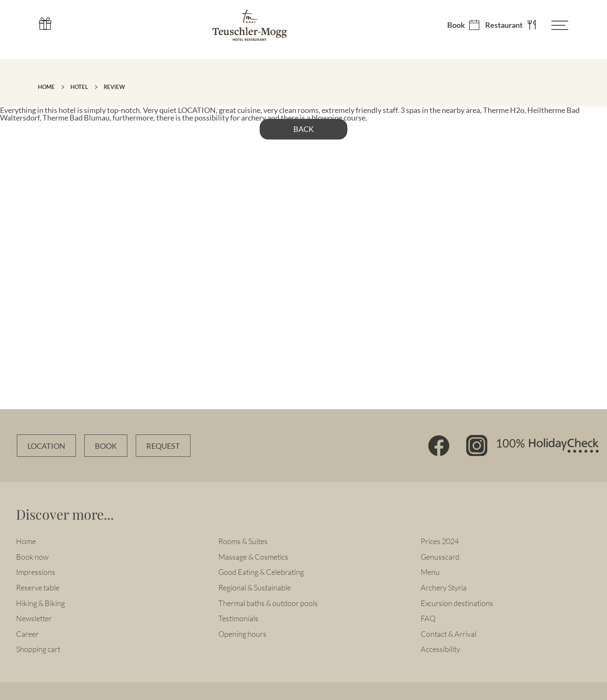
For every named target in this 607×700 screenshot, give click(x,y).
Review (114, 87)
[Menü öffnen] (553, 25)
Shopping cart (38, 649)
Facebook (439, 445)
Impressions (36, 572)
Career (27, 634)
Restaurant (504, 25)
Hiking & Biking (40, 603)
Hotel (79, 87)
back (303, 129)
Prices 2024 (440, 541)
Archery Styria (444, 587)
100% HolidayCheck (547, 445)
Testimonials (238, 618)
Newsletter (34, 618)
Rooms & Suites (243, 541)
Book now (32, 557)
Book (456, 25)
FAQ (428, 618)
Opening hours (242, 634)
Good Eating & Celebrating (261, 572)
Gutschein (45, 24)
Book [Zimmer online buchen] (106, 446)
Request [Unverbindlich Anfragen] (163, 446)
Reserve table (38, 587)
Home (46, 87)
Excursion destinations (457, 603)
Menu (430, 572)
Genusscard (440, 557)
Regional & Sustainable (255, 587)
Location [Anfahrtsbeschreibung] (46, 446)
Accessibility (440, 649)
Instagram (477, 445)
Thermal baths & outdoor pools (268, 603)
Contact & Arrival (449, 634)
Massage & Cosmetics (253, 557)
